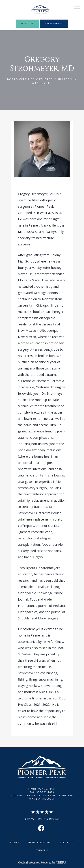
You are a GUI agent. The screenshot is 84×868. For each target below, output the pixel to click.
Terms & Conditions (39, 842)
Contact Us (42, 850)
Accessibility (67, 842)
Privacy (14, 842)
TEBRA (61, 862)
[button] (77, 7)
